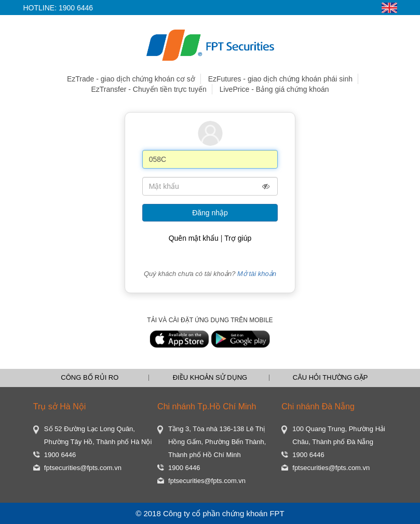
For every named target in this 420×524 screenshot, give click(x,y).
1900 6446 (76, 8)
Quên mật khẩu (194, 238)
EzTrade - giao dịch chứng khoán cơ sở (131, 79)
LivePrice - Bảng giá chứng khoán (274, 89)
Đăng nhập (210, 213)
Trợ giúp (238, 238)
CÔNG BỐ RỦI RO (90, 377)
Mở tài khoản (257, 274)
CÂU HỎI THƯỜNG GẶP (330, 377)
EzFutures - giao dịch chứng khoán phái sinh (280, 79)
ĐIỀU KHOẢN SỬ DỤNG (210, 377)
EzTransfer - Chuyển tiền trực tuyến (148, 89)
